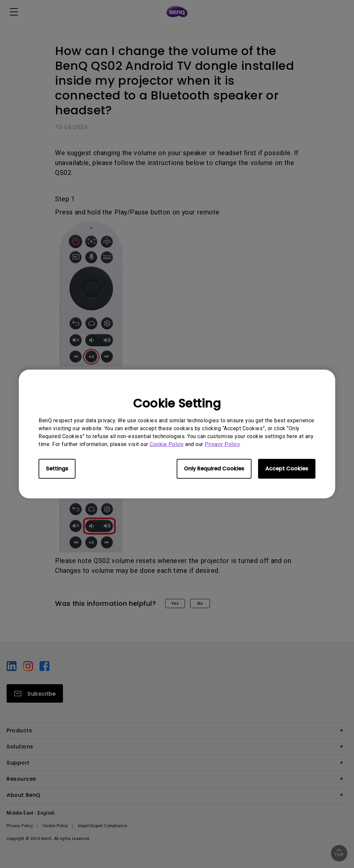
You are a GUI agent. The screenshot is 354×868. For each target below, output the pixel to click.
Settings (57, 469)
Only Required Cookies (214, 469)
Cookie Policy (167, 444)
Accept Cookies (287, 469)
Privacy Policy (222, 444)
